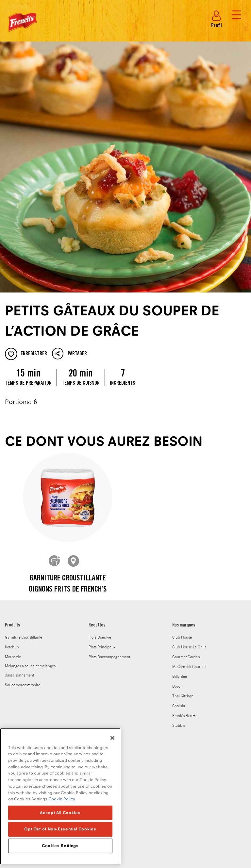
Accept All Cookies (60, 813)
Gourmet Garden (186, 547)
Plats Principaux (102, 537)
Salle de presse (17, 706)
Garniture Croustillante (24, 527)
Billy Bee (180, 567)
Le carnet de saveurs (22, 687)
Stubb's (179, 616)
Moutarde (13, 547)
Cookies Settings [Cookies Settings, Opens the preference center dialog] (60, 846)
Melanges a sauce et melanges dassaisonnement (30, 561)
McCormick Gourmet (189, 557)
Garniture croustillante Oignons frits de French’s (68, 475)
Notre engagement (20, 677)
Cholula (179, 596)
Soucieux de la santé (22, 647)
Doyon (177, 576)
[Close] (112, 738)
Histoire (11, 696)
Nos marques (184, 516)
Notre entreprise (18, 667)
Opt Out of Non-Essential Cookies (60, 829)
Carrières (12, 716)
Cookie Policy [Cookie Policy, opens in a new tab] (62, 799)
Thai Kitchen (183, 586)
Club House (182, 527)
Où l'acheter (15, 657)
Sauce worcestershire (23, 575)
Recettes (97, 516)
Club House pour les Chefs (27, 726)
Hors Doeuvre (100, 527)
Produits (12, 516)
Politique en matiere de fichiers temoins (147, 826)
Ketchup (12, 537)
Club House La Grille (189, 537)
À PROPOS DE (16, 636)
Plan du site (202, 826)
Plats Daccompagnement (109, 547)
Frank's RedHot (185, 606)
